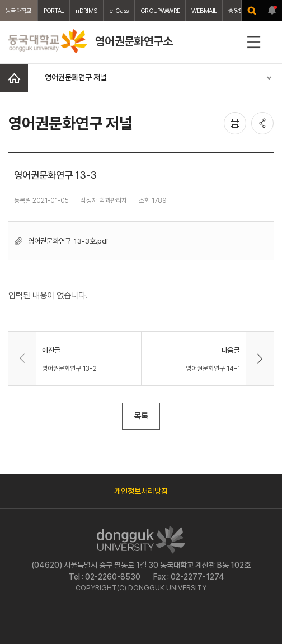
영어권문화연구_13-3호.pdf (68, 241)
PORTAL (54, 11)
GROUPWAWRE (160, 11)
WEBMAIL (204, 11)
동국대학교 (19, 11)
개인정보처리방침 (141, 491)
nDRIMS (86, 11)
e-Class (119, 11)
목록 (141, 416)
